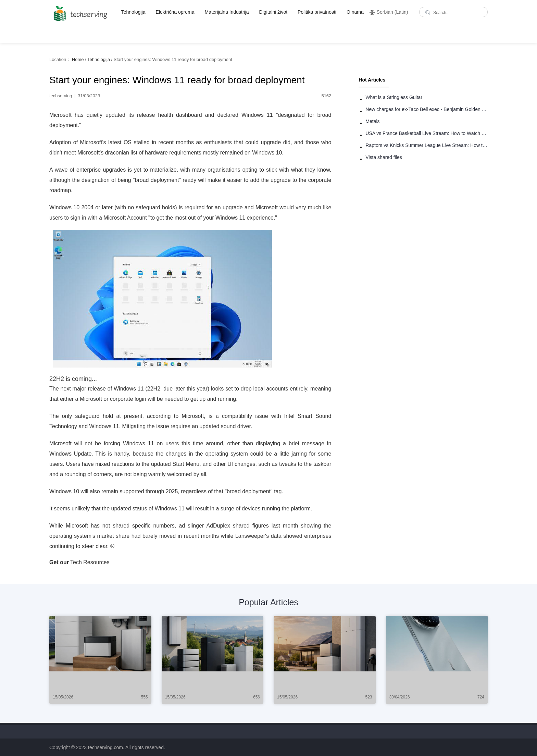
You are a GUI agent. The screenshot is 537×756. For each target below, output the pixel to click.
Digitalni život (273, 12)
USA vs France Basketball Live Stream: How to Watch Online (427, 133)
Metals (372, 121)
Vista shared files (384, 157)
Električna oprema (175, 12)
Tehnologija (133, 12)
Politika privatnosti (317, 12)
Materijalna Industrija (227, 12)
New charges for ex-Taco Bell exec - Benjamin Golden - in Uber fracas (427, 109)
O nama (355, 12)
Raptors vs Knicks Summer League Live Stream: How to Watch (427, 145)
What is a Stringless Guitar (394, 97)
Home (78, 59)
